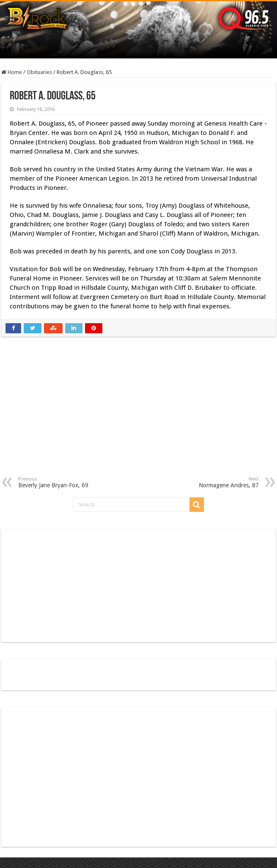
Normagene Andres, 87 (215, 482)
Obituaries (39, 72)
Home (12, 72)
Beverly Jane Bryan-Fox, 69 (62, 482)
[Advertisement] (139, 413)
